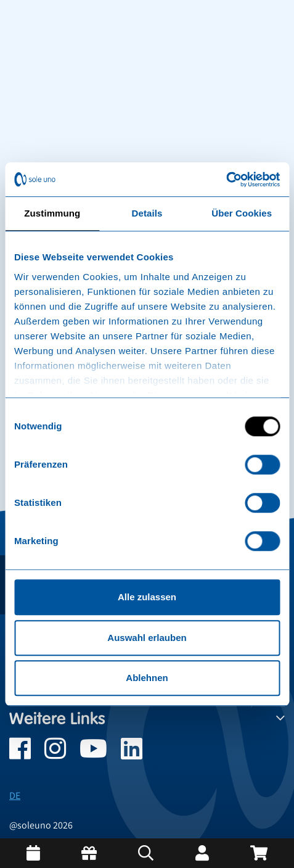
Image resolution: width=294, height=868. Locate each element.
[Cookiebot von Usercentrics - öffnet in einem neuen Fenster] (226, 180)
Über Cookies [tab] (242, 213)
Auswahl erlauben (147, 638)
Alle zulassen (147, 597)
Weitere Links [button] (147, 719)
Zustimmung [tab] (52, 213)
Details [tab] (147, 213)
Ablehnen (147, 678)
